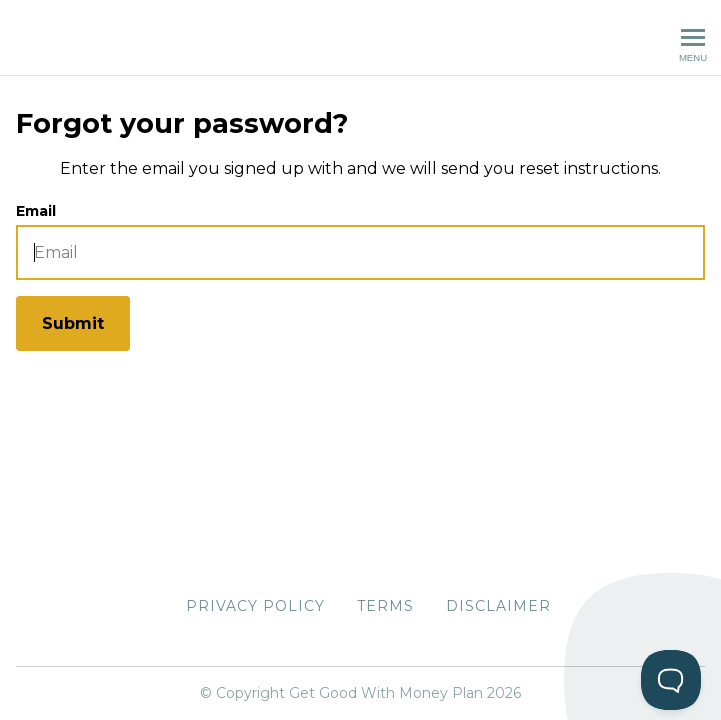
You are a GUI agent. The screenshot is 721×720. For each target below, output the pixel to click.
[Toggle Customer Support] (671, 680)
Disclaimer (498, 606)
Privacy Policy (255, 606)
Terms (385, 606)
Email (36, 211)
